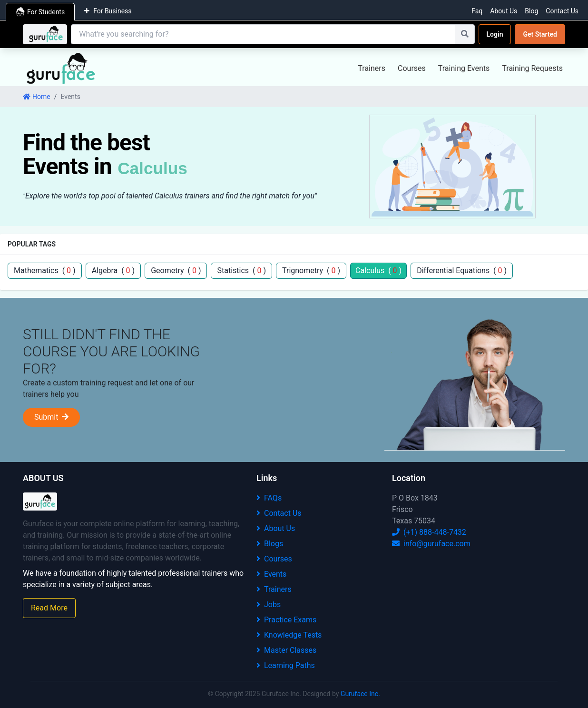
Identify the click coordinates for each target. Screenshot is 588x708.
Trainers (372, 68)
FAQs (269, 498)
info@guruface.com (431, 544)
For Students (40, 12)
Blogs (270, 544)
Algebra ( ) (113, 270)
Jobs (269, 605)
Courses (412, 68)
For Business (108, 11)
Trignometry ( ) (311, 270)
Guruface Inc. (360, 694)
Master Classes (286, 650)
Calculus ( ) (378, 270)
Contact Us (562, 11)
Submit (51, 417)
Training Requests (532, 68)
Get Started (540, 34)
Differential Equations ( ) (462, 270)
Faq (477, 11)
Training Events (464, 68)
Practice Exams (286, 620)
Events (271, 574)
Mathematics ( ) (45, 270)
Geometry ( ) (176, 270)
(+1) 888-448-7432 (429, 532)
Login (495, 34)
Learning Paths (286, 665)
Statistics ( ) (241, 270)
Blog (531, 11)
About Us (504, 11)
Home (37, 97)
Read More (49, 608)
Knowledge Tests (289, 635)
